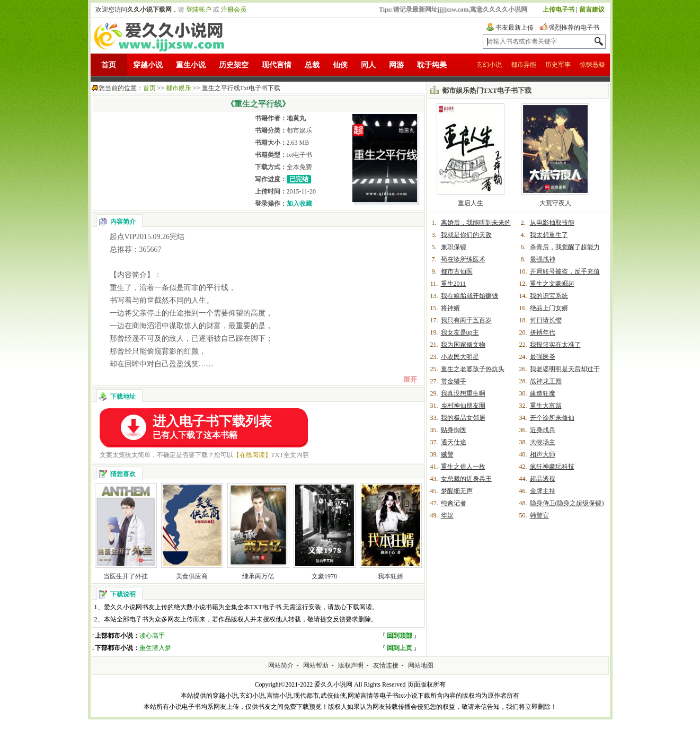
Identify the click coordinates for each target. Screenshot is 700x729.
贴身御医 (454, 430)
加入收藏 (299, 204)
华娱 (447, 515)
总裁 (312, 65)
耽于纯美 (432, 65)
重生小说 (191, 65)
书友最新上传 (515, 28)
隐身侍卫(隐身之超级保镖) (567, 503)
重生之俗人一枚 (463, 467)
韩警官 (539, 515)
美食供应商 (192, 576)
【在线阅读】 (252, 455)
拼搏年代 (543, 332)
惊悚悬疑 (592, 65)
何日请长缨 (546, 320)
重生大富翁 (546, 406)
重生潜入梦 (155, 648)
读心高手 (152, 636)
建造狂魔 (543, 393)
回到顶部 (400, 636)
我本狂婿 (391, 576)
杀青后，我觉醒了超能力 (565, 247)
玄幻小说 (489, 65)
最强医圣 (543, 357)
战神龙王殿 (546, 381)
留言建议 (592, 10)
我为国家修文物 (463, 345)
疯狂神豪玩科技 (552, 467)
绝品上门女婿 (549, 308)
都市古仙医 (457, 271)
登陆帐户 (199, 10)
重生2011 (454, 284)
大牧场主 (543, 442)
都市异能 (524, 65)
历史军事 (558, 65)
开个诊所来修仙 (552, 418)
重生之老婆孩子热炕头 (473, 369)
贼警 (447, 454)
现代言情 (277, 65)
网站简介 (281, 665)
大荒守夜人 (555, 203)
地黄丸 (296, 118)
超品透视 (543, 479)
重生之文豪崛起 (552, 284)
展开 (410, 379)
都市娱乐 (179, 88)
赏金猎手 (454, 381)
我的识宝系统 (549, 296)
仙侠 (340, 65)
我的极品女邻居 (463, 418)
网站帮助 (316, 665)
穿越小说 (148, 65)
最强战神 (543, 259)
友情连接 (386, 665)
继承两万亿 (258, 576)
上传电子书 (559, 10)
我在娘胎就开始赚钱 (469, 296)
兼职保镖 (454, 247)
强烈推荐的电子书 (574, 28)
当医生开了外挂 (126, 576)
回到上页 (400, 648)
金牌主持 (543, 491)
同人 (368, 65)
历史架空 (234, 65)
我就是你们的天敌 (466, 235)
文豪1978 (324, 576)
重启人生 (471, 203)
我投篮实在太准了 (555, 345)
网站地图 (421, 665)
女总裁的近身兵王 (466, 479)
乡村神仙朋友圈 (463, 406)
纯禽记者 (454, 503)
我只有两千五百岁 (466, 320)
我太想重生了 (549, 235)
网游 (396, 65)
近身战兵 (543, 430)
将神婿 (450, 308)
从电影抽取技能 (552, 223)
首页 (109, 65)
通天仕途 (454, 442)
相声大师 (543, 454)
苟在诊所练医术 (463, 259)
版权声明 (351, 665)
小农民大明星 (460, 357)
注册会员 (234, 10)
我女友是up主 (460, 332)
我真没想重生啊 (463, 393)
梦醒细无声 (457, 491)
